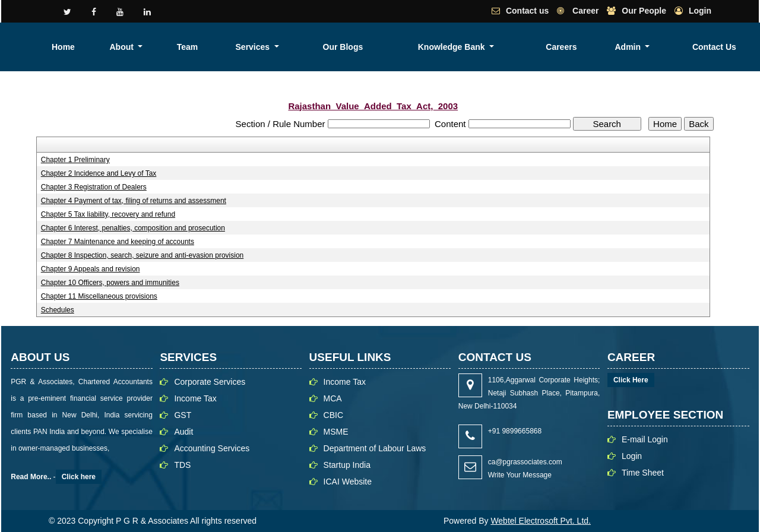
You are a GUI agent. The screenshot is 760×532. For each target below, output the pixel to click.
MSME (336, 432)
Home (295, 47)
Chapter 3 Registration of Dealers (94, 187)
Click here (79, 477)
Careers (627, 47)
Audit (183, 432)
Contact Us (729, 47)
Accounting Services (212, 448)
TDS (182, 465)
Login (700, 11)
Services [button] (421, 47)
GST (183, 415)
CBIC (333, 415)
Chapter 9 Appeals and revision (91, 269)
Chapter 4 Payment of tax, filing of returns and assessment (134, 201)
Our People (644, 11)
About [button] (333, 47)
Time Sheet (643, 473)
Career (584, 11)
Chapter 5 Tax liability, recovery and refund (108, 214)
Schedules (58, 310)
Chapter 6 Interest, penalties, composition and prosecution (133, 228)
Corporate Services (210, 382)
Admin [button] (671, 47)
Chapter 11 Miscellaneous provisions (99, 296)
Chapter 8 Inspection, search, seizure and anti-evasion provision (142, 255)
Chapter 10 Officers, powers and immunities (110, 283)
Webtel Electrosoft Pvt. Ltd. (541, 521)
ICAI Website (348, 482)
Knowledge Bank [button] (554, 47)
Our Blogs (482, 47)
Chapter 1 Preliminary (75, 160)
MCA (333, 398)
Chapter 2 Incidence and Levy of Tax (99, 173)
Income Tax (195, 398)
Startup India (347, 465)
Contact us (527, 11)
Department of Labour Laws (375, 448)
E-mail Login (645, 439)
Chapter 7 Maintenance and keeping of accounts (118, 242)
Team (378, 47)
